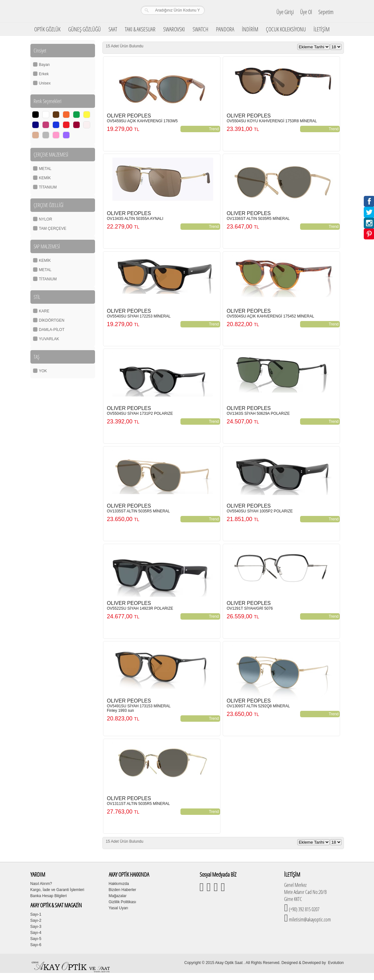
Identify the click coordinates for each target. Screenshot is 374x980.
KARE (44, 311)
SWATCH (200, 29)
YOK (43, 371)
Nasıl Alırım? (41, 884)
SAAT (113, 29)
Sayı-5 (36, 939)
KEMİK (45, 178)
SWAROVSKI (174, 29)
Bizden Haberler (123, 890)
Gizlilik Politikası (123, 902)
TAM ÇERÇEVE (53, 229)
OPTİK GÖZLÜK (47, 29)
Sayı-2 (36, 920)
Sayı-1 (36, 914)
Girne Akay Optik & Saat (72, 11)
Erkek (44, 74)
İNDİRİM (250, 29)
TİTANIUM (48, 187)
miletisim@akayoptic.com (309, 920)
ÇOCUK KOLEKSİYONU (286, 29)
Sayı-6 (36, 945)
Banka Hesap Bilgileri (49, 896)
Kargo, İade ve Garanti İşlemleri (57, 890)
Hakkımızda (119, 884)
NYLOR (46, 219)
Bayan (44, 65)
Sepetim (326, 12)
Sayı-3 (36, 927)
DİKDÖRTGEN (52, 320)
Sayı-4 (36, 933)
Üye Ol (306, 12)
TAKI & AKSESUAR (140, 29)
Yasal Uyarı (119, 908)
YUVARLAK (49, 339)
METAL (45, 169)
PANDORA (225, 29)
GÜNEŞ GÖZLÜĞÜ (84, 29)
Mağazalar (118, 896)
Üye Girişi (285, 12)
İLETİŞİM (322, 29)
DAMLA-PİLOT (52, 330)
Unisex (45, 83)
